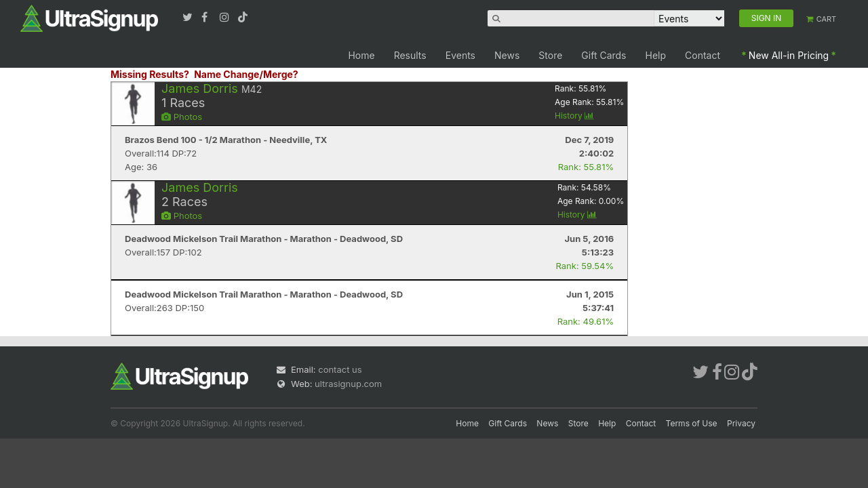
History (574, 116)
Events (460, 55)
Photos (182, 117)
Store (550, 55)
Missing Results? (150, 74)
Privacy (741, 423)
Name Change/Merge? (246, 74)
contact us (340, 369)
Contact (703, 55)
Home (361, 55)
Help (656, 55)
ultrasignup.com (348, 384)
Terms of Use (692, 423)
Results (410, 55)
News (507, 55)
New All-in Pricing (789, 55)
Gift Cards (604, 55)
